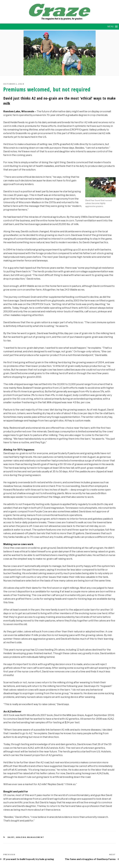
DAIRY (11, 837)
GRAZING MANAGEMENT (30, 837)
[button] (110, 27)
